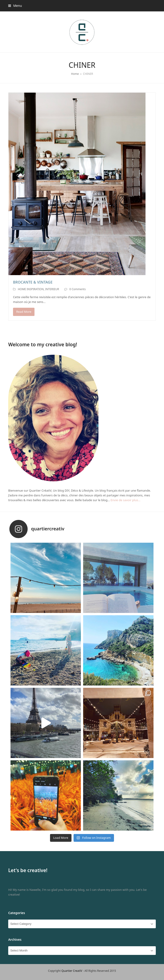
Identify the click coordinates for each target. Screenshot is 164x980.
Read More (24, 312)
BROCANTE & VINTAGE (33, 282)
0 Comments (78, 289)
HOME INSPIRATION (31, 289)
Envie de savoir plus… (126, 500)
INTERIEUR (52, 289)
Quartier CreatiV (72, 971)
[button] (15, 6)
